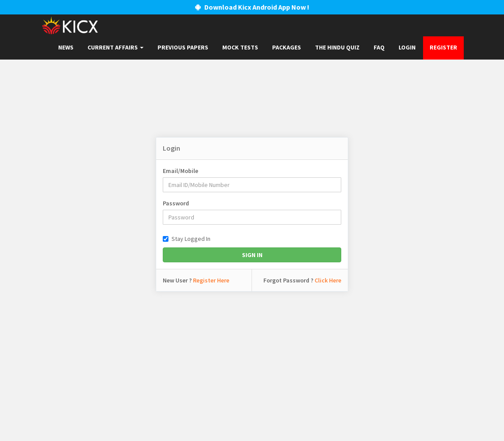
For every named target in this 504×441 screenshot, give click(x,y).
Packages (287, 47)
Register (443, 47)
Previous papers (183, 47)
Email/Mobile (180, 171)
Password (176, 203)
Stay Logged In (187, 239)
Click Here (328, 280)
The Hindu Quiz (337, 47)
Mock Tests (240, 47)
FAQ (379, 47)
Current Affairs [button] (115, 47)
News (66, 47)
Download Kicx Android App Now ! (252, 7)
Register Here (211, 280)
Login (407, 47)
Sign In (252, 255)
